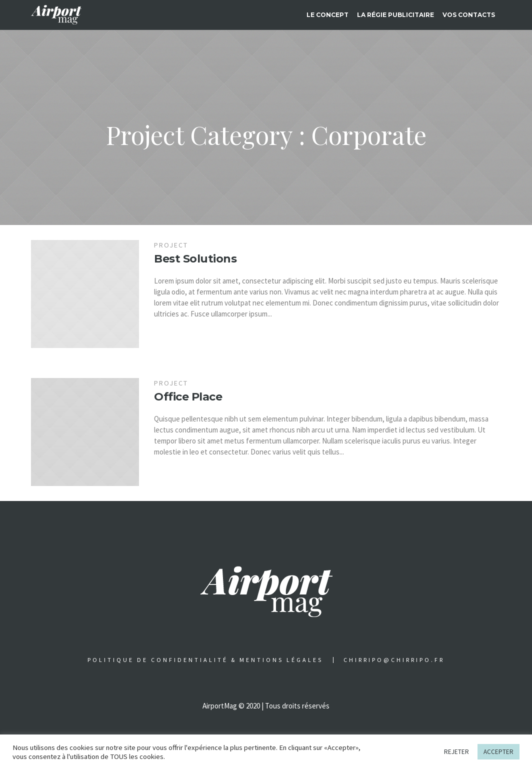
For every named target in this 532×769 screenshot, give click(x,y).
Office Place (188, 397)
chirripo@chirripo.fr (394, 660)
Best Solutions (195, 259)
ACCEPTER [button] (498, 752)
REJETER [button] (456, 752)
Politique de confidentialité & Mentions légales (205, 660)
